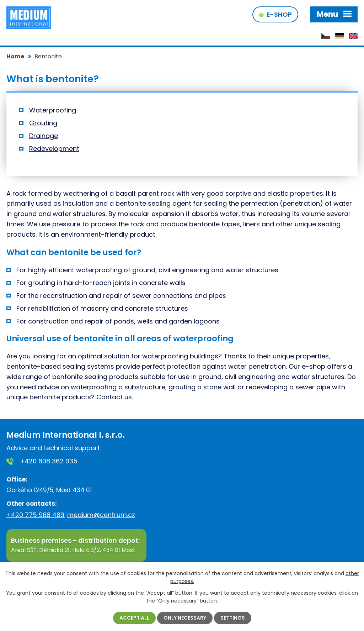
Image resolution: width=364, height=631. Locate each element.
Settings (233, 618)
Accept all (134, 618)
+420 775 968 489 (35, 515)
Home (15, 56)
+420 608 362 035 (49, 461)
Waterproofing (53, 110)
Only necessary (185, 618)
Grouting (43, 123)
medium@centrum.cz (101, 515)
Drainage (44, 136)
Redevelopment (54, 149)
